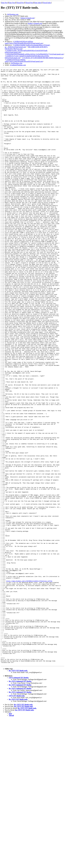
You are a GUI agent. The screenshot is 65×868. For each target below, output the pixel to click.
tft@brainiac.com (13, 14)
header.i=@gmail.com (35, 23)
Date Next (12, 3)
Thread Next (29, 3)
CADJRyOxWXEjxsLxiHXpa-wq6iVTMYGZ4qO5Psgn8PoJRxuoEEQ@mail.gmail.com (24, 42)
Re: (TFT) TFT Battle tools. (18, 790)
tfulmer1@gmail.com (27, 18)
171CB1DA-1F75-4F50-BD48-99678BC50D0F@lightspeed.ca (43, 58)
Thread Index (47, 3)
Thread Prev (20, 3)
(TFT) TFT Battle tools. (17, 815)
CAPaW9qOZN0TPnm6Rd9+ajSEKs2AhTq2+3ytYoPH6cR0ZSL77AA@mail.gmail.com (35, 54)
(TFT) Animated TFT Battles (19, 797)
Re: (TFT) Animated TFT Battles (20, 800)
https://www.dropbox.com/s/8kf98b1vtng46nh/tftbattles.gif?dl (29, 684)
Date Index (38, 3)
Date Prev (4, 3)
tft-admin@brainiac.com (18, 65)
